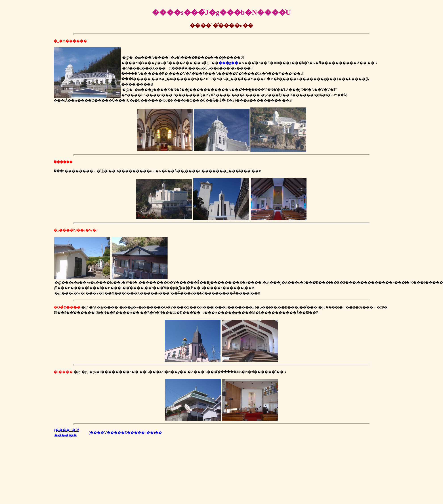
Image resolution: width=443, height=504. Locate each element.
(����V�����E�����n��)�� (125, 433)
